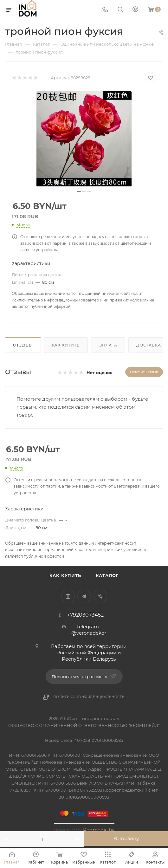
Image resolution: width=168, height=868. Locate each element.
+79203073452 (85, 615)
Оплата (108, 345)
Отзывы (23, 345)
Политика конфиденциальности (89, 697)
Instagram (68, 596)
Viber (100, 596)
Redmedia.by (99, 830)
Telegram (84, 596)
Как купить (66, 345)
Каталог (107, 575)
